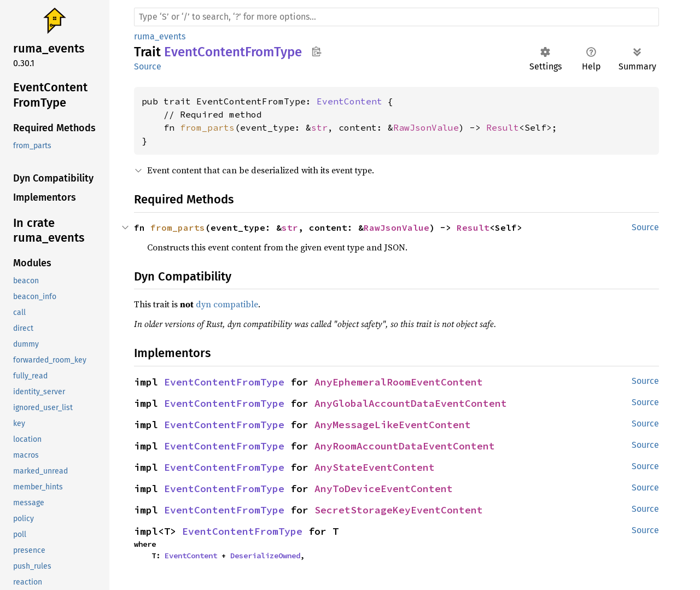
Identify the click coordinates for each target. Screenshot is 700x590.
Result (503, 127)
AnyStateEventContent (375, 467)
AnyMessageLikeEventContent (393, 425)
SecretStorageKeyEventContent (399, 510)
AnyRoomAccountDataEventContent (405, 446)
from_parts (207, 127)
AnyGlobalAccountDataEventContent (411, 403)
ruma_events (160, 36)
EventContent (349, 101)
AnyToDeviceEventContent (384, 489)
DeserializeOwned (265, 556)
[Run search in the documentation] (396, 17)
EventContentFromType (224, 382)
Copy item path (316, 51)
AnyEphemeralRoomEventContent (399, 382)
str (319, 127)
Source (148, 66)
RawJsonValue (426, 127)
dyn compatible (227, 304)
